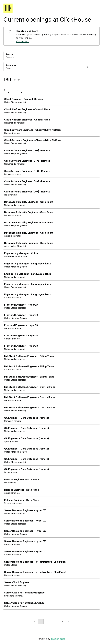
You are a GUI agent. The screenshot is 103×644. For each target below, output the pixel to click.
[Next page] (68, 622)
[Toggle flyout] (87, 67)
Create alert (23, 41)
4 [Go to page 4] (62, 622)
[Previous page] (35, 622)
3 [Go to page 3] (55, 622)
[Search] (47, 58)
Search (9, 54)
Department (12, 65)
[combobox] (6, 68)
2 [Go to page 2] (48, 622)
